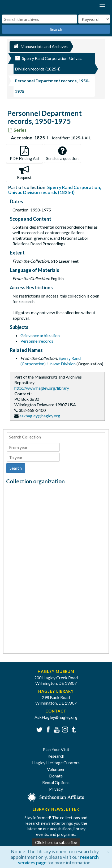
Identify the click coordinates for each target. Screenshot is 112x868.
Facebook (47, 729)
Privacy (56, 789)
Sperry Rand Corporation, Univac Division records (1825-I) (55, 190)
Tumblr (73, 729)
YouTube (56, 729)
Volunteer (56, 769)
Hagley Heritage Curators (56, 763)
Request (24, 173)
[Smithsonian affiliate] (56, 797)
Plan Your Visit (56, 749)
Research (56, 756)
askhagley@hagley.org (40, 416)
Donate (56, 776)
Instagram (64, 729)
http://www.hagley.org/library (42, 388)
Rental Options (56, 782)
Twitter (39, 729)
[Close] (108, 852)
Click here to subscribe (56, 842)
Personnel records (37, 341)
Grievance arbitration (40, 335)
